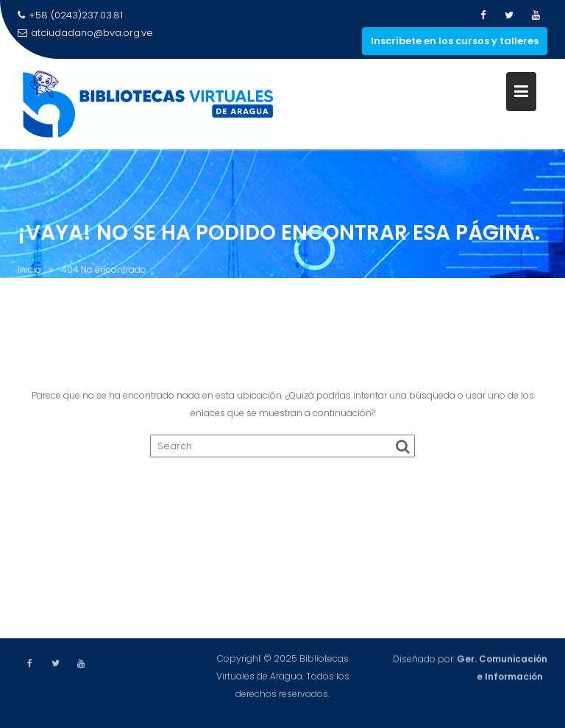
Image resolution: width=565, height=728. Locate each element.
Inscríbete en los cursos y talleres (455, 41)
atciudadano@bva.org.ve (85, 33)
